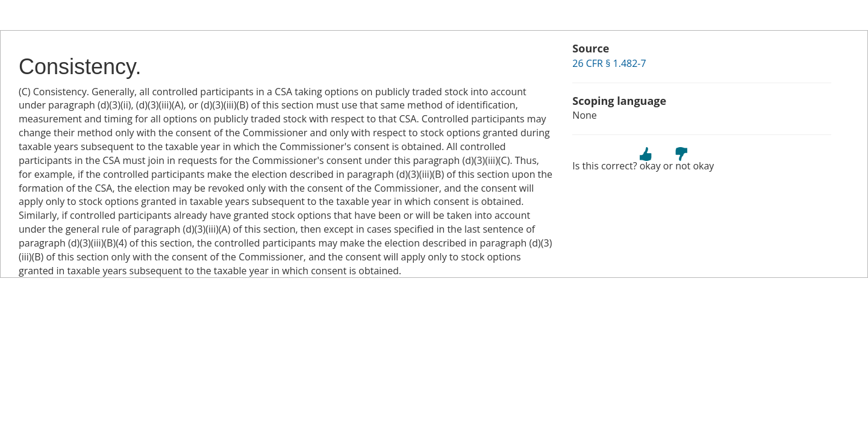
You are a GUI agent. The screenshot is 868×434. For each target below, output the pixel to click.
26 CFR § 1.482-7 (609, 63)
